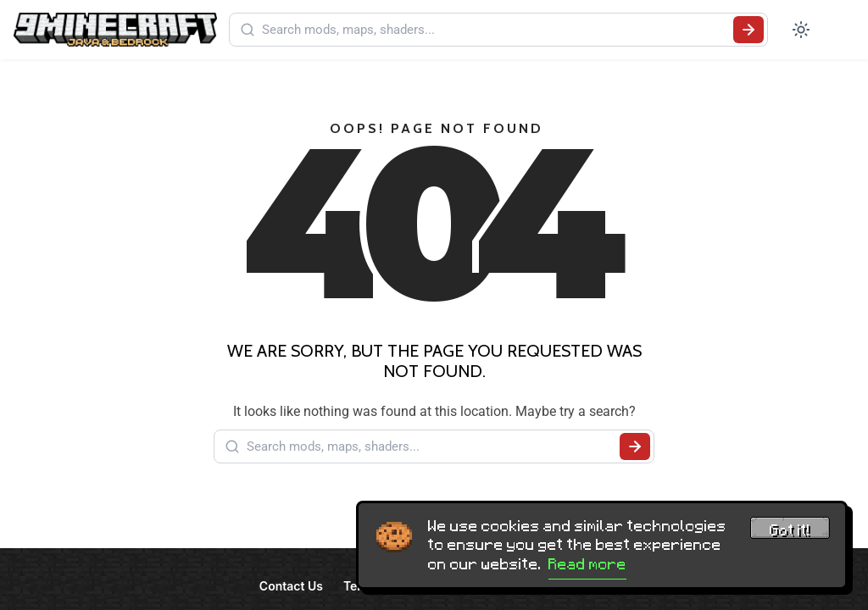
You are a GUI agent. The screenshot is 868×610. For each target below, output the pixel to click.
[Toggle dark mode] (801, 30)
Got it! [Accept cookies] (790, 530)
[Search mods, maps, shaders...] (494, 30)
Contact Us (291, 586)
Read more (587, 564)
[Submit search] (748, 30)
